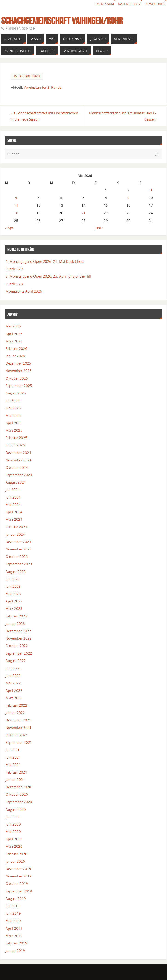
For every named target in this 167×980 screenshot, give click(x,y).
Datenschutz (129, 4)
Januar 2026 (15, 356)
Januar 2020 (15, 861)
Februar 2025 (16, 438)
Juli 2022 (13, 668)
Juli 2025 (13, 400)
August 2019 (16, 898)
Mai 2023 (13, 594)
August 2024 (16, 482)
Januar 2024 (15, 534)
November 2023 (19, 549)
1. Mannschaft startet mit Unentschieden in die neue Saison (45, 116)
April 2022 (14, 690)
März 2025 (14, 430)
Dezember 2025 (18, 363)
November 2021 (19, 727)
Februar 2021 (16, 772)
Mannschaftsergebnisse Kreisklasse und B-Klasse (122, 116)
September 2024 (19, 475)
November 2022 (19, 638)
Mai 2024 (13, 505)
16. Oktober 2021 (27, 76)
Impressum (105, 4)
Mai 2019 (13, 921)
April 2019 (14, 928)
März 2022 (14, 698)
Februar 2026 (16, 348)
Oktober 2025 (17, 378)
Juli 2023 (13, 579)
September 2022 (19, 653)
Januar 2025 (15, 445)
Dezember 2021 (18, 720)
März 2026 (14, 341)
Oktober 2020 (17, 794)
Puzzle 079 (14, 269)
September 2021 (19, 742)
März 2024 (14, 519)
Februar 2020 (16, 854)
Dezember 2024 (18, 453)
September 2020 (19, 802)
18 (16, 213)
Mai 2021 (13, 765)
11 (16, 205)
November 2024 (19, 460)
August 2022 (16, 661)
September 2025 (19, 386)
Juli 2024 (13, 490)
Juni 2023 (13, 586)
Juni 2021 (13, 757)
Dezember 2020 (18, 787)
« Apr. (10, 228)
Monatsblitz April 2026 (24, 291)
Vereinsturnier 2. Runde (43, 87)
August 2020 (16, 809)
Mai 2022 (13, 683)
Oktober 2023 (17, 557)
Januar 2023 (15, 623)
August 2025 (16, 393)
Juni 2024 (13, 497)
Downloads (155, 4)
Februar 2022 (16, 705)
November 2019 (19, 876)
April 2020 (14, 839)
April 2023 (14, 601)
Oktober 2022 (17, 646)
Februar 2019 (16, 943)
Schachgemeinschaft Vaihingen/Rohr (62, 21)
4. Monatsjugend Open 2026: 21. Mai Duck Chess (45, 261)
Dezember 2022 (18, 631)
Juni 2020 (13, 824)
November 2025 (19, 371)
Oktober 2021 (17, 735)
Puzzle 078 (14, 284)
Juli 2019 (13, 906)
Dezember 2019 (18, 869)
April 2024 (14, 512)
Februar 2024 (16, 527)
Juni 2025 (13, 408)
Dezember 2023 (18, 542)
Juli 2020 (13, 817)
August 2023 (16, 572)
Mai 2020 (13, 832)
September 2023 (19, 564)
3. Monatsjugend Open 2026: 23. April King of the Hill (48, 276)
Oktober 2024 (17, 467)
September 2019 (19, 891)
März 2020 (14, 846)
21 (83, 213)
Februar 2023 (16, 616)
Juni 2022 (13, 675)
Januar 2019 (15, 950)
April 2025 (14, 423)
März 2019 (14, 936)
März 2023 (14, 608)
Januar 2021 (15, 780)
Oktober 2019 (17, 883)
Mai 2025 (13, 415)
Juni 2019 (13, 913)
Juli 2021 (13, 750)
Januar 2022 (15, 713)
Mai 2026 (13, 326)
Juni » (99, 228)
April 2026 (14, 334)
